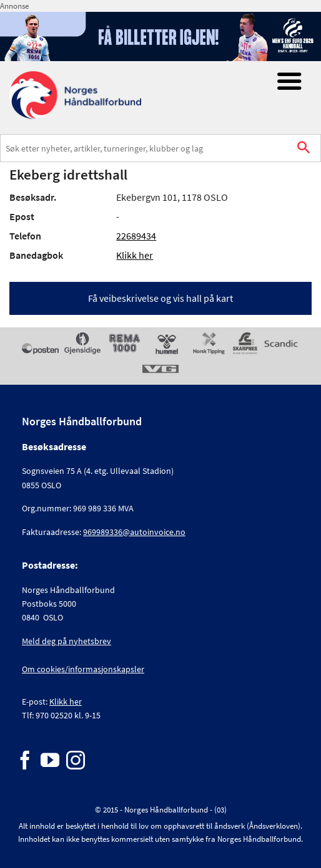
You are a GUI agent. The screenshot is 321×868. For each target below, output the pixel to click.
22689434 (136, 236)
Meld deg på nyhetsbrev (67, 641)
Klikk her (135, 255)
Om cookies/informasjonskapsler (83, 669)
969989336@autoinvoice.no (134, 532)
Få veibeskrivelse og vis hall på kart (160, 298)
